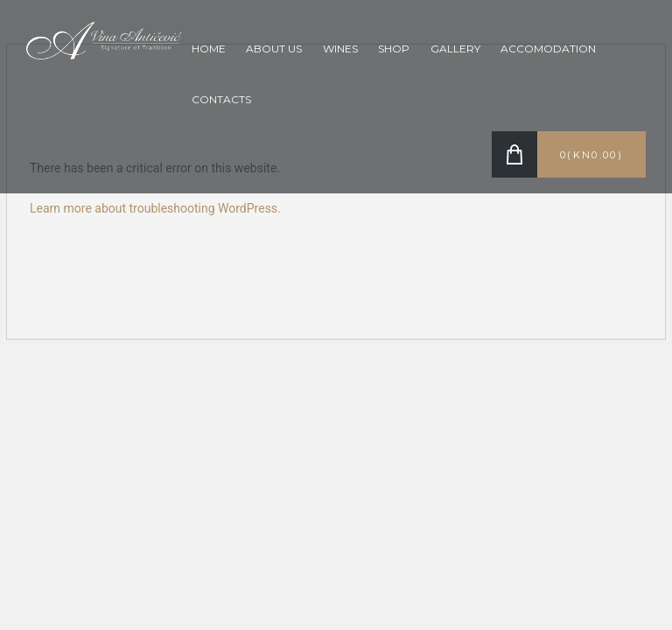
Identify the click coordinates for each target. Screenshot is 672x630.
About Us (274, 49)
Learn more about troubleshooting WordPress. (155, 208)
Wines (340, 49)
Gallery (455, 49)
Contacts (221, 99)
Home (209, 49)
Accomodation (548, 49)
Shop (394, 49)
